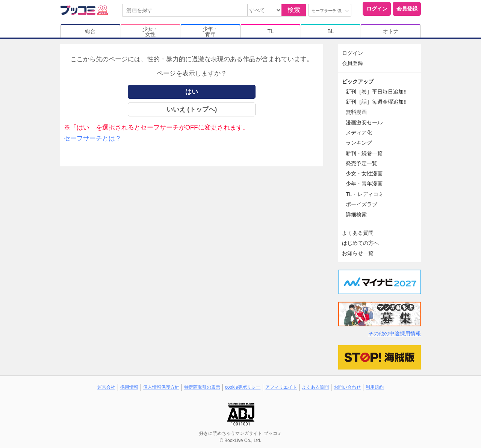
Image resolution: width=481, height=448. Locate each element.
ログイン (377, 9)
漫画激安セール (364, 122)
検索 (294, 10)
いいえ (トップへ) (192, 109)
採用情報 (129, 387)
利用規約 (375, 387)
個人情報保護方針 (161, 387)
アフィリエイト (281, 387)
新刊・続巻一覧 (364, 153)
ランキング (359, 143)
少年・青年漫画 (364, 184)
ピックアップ (358, 81)
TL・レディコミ (365, 194)
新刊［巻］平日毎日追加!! (376, 92)
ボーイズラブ (362, 204)
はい (192, 92)
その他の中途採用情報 (395, 333)
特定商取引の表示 (202, 387)
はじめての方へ (360, 243)
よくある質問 (358, 233)
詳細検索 (356, 214)
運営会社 (106, 387)
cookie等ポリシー (243, 387)
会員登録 (407, 9)
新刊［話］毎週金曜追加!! (376, 102)
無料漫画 (356, 112)
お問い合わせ (347, 387)
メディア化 (359, 133)
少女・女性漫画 (364, 173)
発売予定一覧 (362, 163)
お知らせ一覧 (358, 253)
